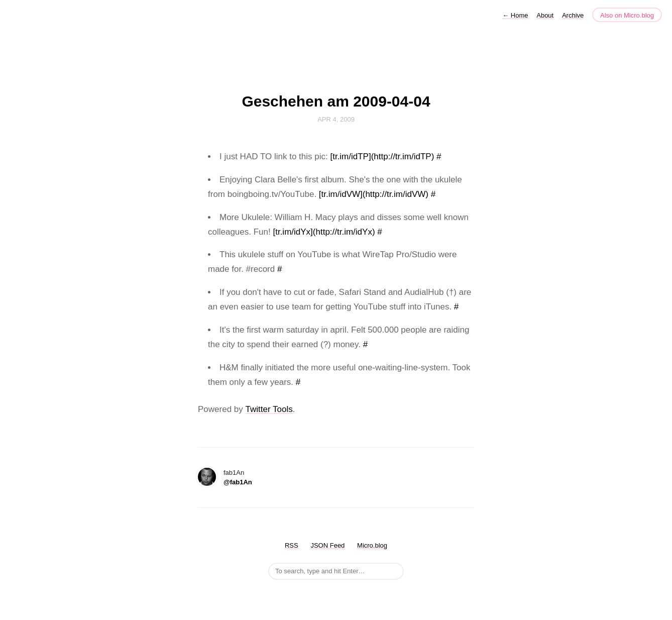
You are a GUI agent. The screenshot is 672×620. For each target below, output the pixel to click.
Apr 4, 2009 (336, 119)
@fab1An (238, 482)
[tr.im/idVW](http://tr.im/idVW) (374, 194)
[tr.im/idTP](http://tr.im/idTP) (382, 157)
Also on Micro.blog (627, 15)
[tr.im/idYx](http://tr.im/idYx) (324, 232)
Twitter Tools (269, 409)
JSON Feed (327, 545)
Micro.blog (372, 545)
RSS (292, 545)
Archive (573, 15)
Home (515, 15)
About (545, 15)
